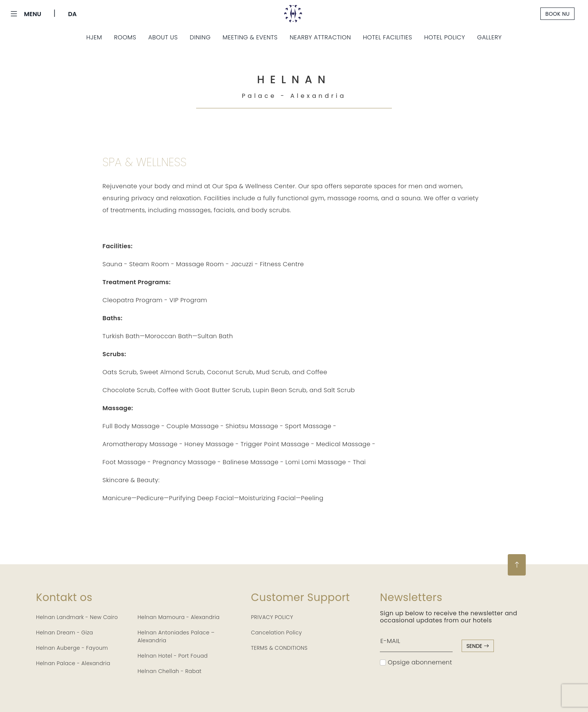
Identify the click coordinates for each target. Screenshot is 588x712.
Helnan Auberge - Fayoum (72, 648)
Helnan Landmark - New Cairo (77, 617)
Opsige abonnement (416, 662)
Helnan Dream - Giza (64, 633)
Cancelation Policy (276, 633)
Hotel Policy (445, 37)
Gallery (489, 37)
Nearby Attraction (320, 37)
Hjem (94, 37)
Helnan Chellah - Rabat (170, 671)
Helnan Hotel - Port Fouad (173, 656)
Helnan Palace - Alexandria (73, 663)
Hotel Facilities (388, 37)
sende (478, 646)
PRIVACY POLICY (272, 617)
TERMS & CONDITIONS (279, 648)
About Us (163, 37)
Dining (200, 37)
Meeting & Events (250, 37)
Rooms (125, 37)
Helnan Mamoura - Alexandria (179, 617)
